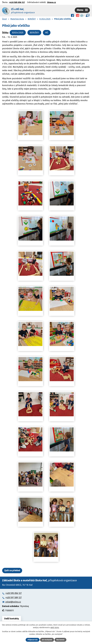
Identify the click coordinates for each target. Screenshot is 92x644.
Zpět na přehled (12, 570)
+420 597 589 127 (14, 597)
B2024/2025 (18, 32)
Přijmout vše (33, 640)
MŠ (47, 32)
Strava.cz (52, 2)
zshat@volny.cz (13, 602)
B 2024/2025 (45, 19)
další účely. (55, 628)
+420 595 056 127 (17, 2)
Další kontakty (12, 618)
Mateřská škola (17, 19)
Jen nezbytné (47, 640)
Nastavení (60, 640)
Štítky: (5, 32)
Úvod (4, 19)
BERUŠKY (32, 19)
